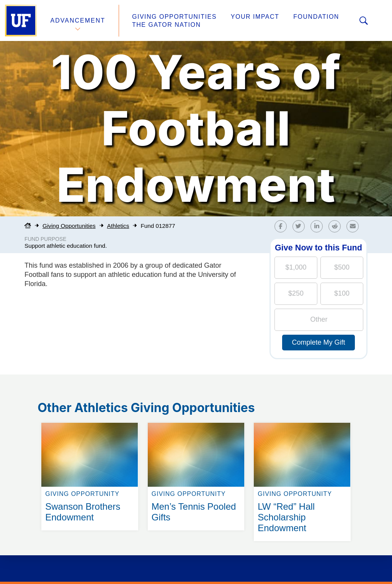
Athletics (118, 226)
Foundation (316, 17)
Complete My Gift (318, 342)
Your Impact (255, 17)
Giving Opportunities (174, 17)
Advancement (78, 20)
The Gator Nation (167, 25)
